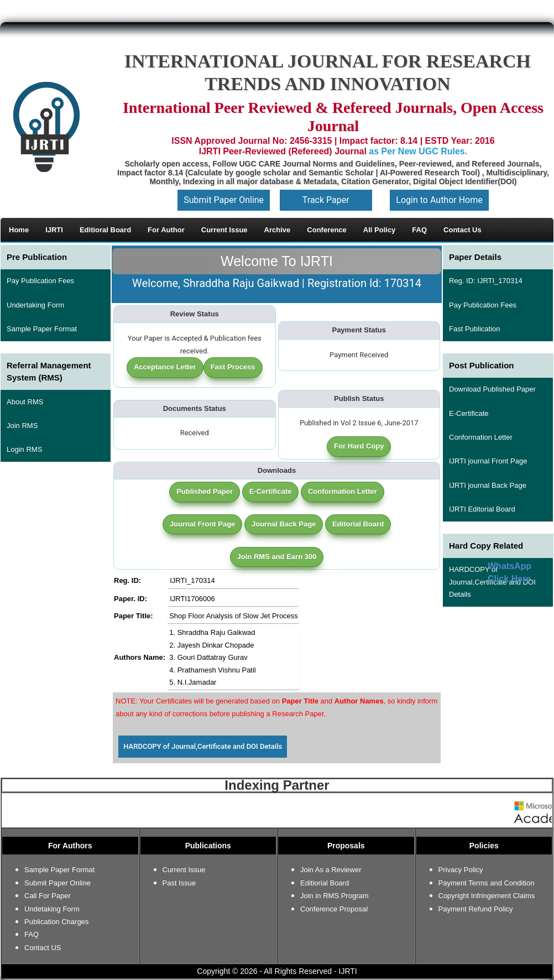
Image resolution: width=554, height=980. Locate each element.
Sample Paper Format (42, 329)
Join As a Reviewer (331, 870)
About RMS (25, 402)
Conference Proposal (334, 909)
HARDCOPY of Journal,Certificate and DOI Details (203, 746)
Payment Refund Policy (476, 909)
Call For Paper (48, 896)
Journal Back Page (284, 524)
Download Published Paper (492, 389)
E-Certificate (271, 491)
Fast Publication (475, 329)
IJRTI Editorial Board (482, 509)
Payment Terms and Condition (487, 883)
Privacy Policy (461, 870)
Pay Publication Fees (40, 281)
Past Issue (179, 883)
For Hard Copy (359, 446)
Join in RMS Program (335, 896)
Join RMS (22, 426)
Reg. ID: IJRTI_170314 (486, 281)
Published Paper (205, 491)
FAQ (32, 934)
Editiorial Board (325, 883)
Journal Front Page (202, 524)
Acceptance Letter (165, 367)
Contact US (43, 948)
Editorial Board (358, 524)
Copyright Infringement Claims (487, 896)
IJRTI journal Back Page (488, 485)
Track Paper (326, 200)
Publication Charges (56, 922)
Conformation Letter (343, 491)
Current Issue (184, 870)
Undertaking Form (35, 305)
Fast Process (233, 367)
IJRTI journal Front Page (488, 461)
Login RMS (24, 449)
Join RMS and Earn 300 (277, 557)
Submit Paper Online (224, 200)
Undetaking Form (52, 909)
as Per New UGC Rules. (418, 151)
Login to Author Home (439, 200)
